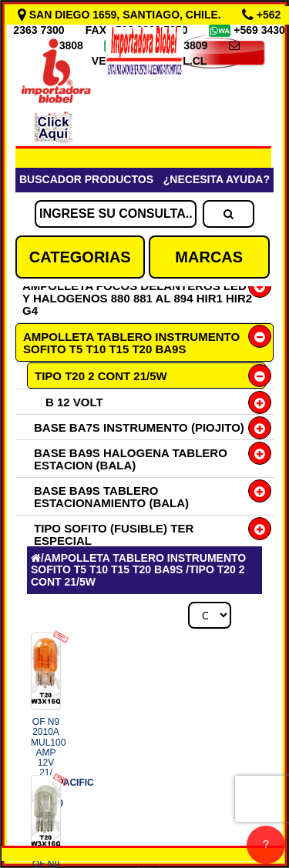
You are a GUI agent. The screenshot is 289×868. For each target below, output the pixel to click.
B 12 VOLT (74, 402)
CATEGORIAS (80, 257)
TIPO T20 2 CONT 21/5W (101, 376)
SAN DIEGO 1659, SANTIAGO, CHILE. (121, 15)
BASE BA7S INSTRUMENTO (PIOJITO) (139, 427)
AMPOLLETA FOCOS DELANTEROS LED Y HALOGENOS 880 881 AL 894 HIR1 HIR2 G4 (137, 298)
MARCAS (209, 257)
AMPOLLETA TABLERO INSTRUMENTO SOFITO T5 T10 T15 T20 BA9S (131, 343)
